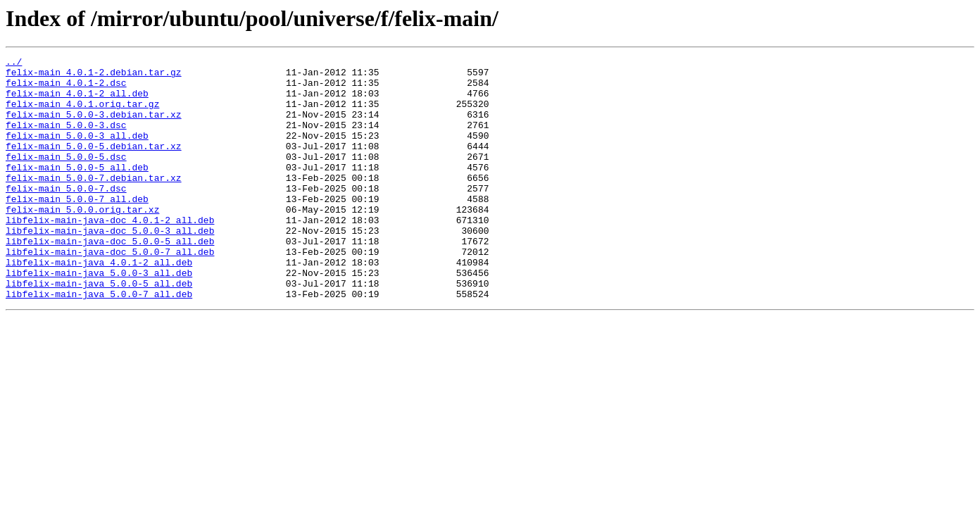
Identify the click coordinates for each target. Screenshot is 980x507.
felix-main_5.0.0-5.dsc (66, 177)
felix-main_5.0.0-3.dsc (66, 139)
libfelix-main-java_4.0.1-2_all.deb (99, 304)
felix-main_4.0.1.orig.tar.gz (82, 114)
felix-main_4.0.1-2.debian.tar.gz (94, 76)
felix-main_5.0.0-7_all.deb (77, 228)
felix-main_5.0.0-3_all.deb (77, 152)
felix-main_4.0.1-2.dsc (66, 89)
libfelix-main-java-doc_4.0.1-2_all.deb (110, 254)
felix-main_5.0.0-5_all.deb (77, 190)
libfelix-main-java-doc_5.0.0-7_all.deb (110, 292)
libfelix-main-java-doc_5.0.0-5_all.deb (110, 279)
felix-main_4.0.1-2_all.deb (77, 101)
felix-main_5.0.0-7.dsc (66, 215)
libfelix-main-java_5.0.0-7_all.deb (99, 342)
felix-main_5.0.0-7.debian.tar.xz (94, 203)
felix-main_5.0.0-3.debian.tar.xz (94, 127)
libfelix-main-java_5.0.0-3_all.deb (99, 317)
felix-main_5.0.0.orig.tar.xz (82, 241)
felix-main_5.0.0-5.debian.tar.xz (94, 165)
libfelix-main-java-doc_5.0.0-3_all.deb (110, 266)
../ (14, 63)
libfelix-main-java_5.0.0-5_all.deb (99, 330)
